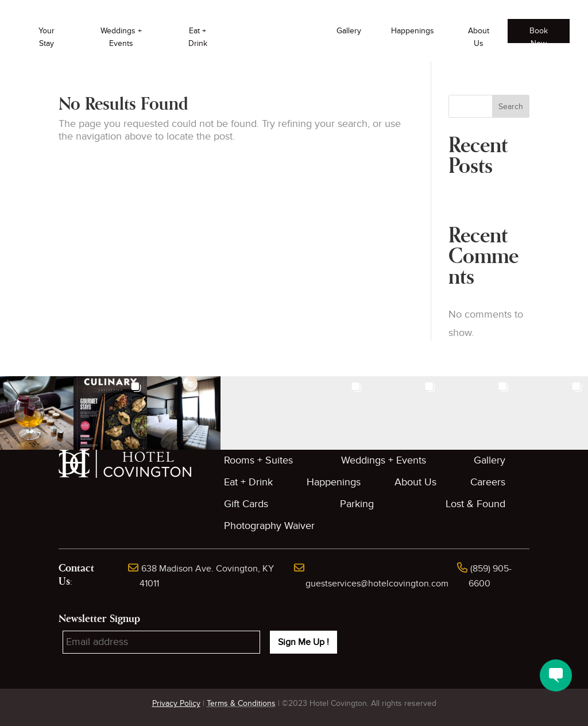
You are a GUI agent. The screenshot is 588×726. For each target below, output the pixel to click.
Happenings (413, 31)
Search (511, 107)
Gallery (349, 31)
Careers (488, 482)
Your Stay (47, 37)
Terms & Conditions (241, 703)
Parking (357, 504)
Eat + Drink (198, 37)
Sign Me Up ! (303, 642)
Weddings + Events (121, 37)
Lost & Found (475, 504)
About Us (479, 37)
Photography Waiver (269, 526)
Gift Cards (246, 504)
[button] (37, 413)
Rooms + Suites (258, 460)
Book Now (539, 34)
